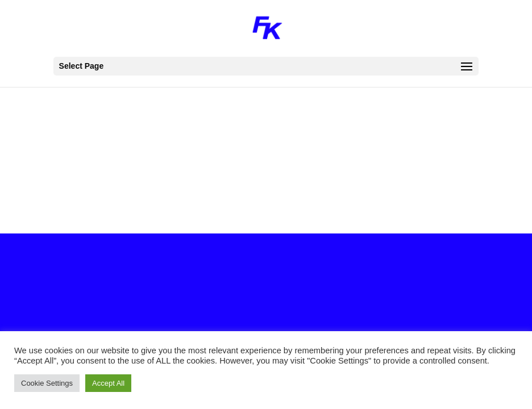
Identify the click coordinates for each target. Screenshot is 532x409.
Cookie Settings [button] (47, 383)
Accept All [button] (108, 383)
